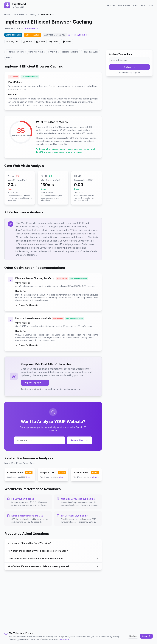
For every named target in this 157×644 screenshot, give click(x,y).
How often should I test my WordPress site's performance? (53, 551)
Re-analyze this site (78, 35)
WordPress (19, 14)
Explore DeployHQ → (35, 383)
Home (7, 14)
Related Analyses (91, 52)
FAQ (151, 5)
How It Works (124, 5)
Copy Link (12, 42)
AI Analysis (52, 52)
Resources (140, 5)
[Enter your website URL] (129, 60)
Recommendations (70, 52)
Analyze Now (79, 440)
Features (111, 5)
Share (27, 42)
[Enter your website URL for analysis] (39, 440)
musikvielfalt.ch (32, 29)
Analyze (129, 67)
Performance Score (15, 52)
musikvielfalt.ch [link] (48, 14)
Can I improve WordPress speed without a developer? (53, 559)
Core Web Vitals (36, 52)
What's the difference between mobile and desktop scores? (53, 566)
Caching (32, 14)
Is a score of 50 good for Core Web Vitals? (53, 543)
